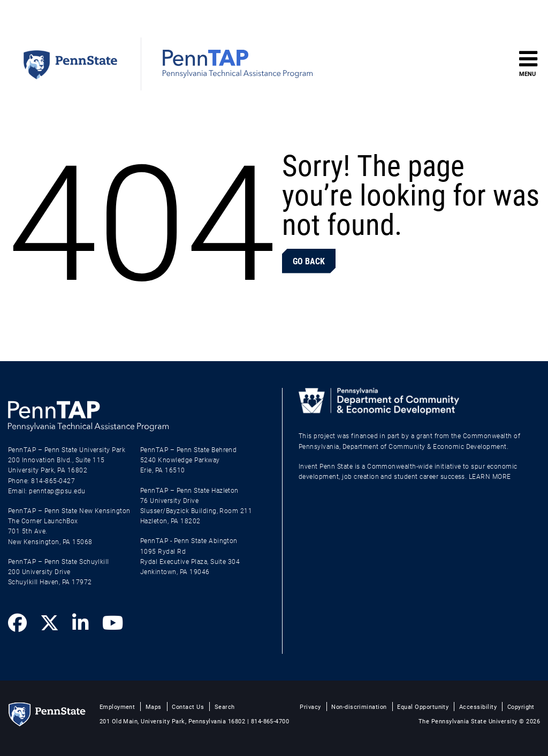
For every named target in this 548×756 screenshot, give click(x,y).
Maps (154, 707)
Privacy (310, 707)
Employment (117, 707)
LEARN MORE (490, 476)
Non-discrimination (359, 707)
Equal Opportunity (423, 707)
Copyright (521, 707)
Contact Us (188, 707)
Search (225, 707)
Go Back (309, 261)
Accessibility (478, 707)
